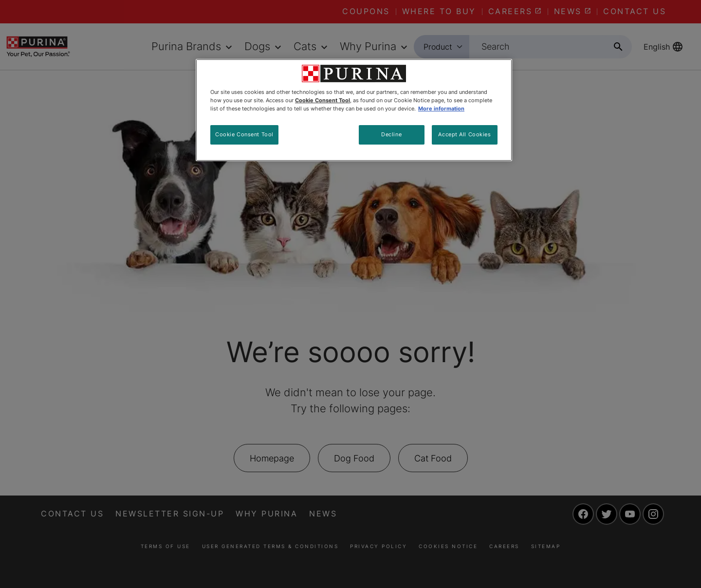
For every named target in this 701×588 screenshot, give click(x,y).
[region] (354, 110)
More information (441, 109)
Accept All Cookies (464, 134)
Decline (391, 134)
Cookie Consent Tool (244, 134)
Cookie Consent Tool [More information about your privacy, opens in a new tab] (323, 100)
